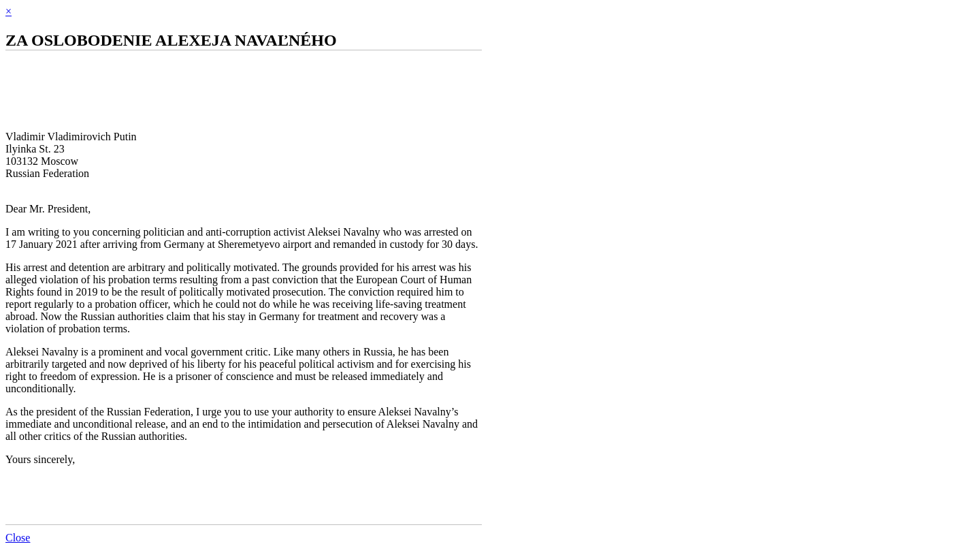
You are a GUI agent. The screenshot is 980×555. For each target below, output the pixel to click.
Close (18, 538)
